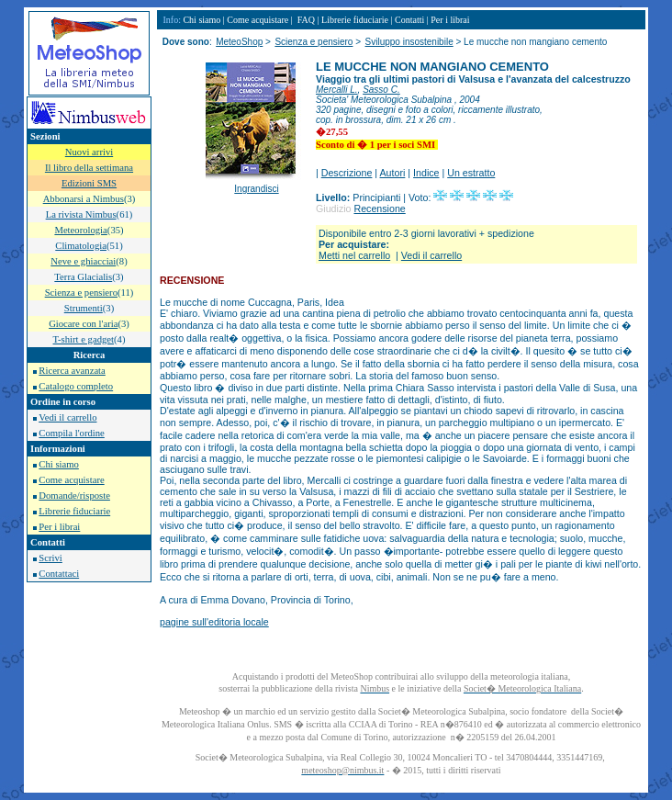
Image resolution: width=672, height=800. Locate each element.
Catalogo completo (76, 386)
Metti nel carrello (354, 255)
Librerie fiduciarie (74, 511)
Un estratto (471, 173)
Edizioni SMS (89, 183)
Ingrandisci (256, 189)
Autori (393, 173)
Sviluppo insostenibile (409, 42)
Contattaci (59, 574)
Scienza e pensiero (314, 42)
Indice (426, 173)
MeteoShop (239, 42)
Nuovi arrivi (89, 152)
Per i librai (59, 527)
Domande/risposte (74, 496)
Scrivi (50, 558)
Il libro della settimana (89, 168)
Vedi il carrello (67, 417)
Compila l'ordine (71, 433)
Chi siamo (59, 464)
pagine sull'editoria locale (214, 622)
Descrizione (347, 173)
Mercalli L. (337, 90)
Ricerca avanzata (72, 371)
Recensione (379, 208)
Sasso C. (381, 90)
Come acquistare (71, 480)
